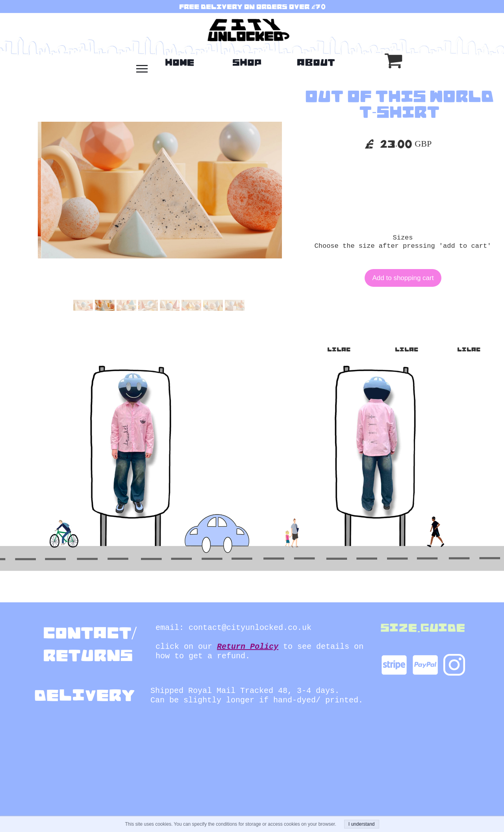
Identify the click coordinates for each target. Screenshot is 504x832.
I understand (362, 824)
